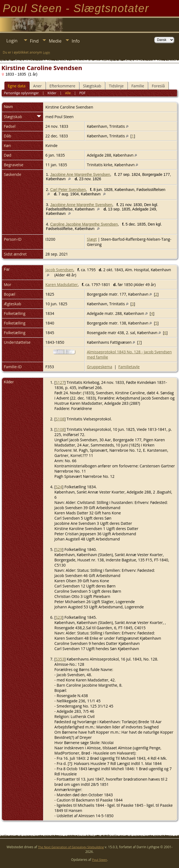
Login (12, 41)
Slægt (92, 239)
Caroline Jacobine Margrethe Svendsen (84, 224)
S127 (60, 382)
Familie (138, 86)
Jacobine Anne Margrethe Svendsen (81, 205)
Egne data (17, 86)
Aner (38, 86)
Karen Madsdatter (62, 285)
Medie (55, 41)
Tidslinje (116, 86)
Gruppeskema (100, 367)
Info (76, 41)
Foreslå (158, 86)
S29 (59, 549)
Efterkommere (62, 86)
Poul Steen (100, 860)
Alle (68, 93)
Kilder (52, 93)
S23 (59, 617)
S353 (60, 659)
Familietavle (129, 367)
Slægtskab (92, 86)
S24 (59, 487)
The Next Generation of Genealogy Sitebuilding (71, 847)
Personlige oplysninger (21, 93)
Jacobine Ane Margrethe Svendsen (80, 174)
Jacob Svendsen (59, 270)
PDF (82, 93)
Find (34, 41)
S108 (60, 419)
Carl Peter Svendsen (68, 190)
